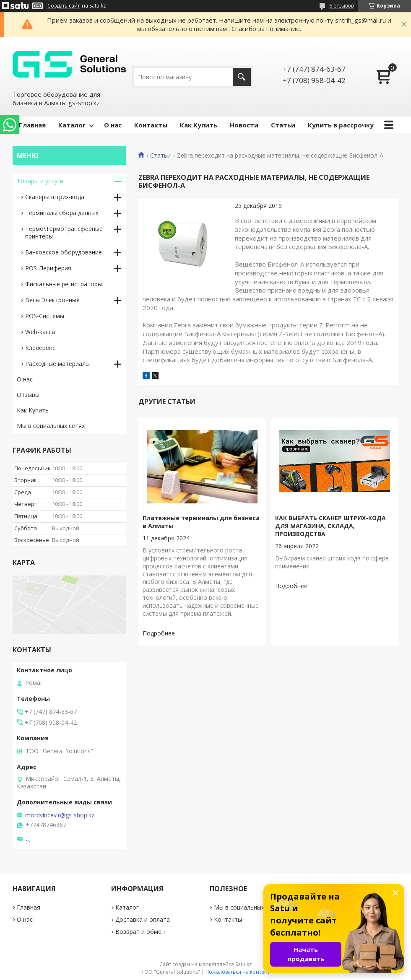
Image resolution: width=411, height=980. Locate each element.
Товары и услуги (40, 181)
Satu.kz (243, 964)
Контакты (151, 125)
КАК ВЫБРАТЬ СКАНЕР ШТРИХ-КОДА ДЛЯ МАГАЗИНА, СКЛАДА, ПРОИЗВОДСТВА (330, 526)
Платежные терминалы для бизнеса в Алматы (201, 522)
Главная (32, 125)
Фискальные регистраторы (64, 284)
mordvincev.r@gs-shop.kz (60, 815)
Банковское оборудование (64, 252)
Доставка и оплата (143, 919)
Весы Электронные (52, 300)
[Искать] (242, 77)
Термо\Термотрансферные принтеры (64, 232)
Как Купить (199, 125)
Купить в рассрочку (341, 125)
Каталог (72, 125)
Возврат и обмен (140, 932)
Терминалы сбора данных (62, 213)
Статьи (283, 125)
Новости (244, 125)
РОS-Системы (45, 316)
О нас (113, 125)
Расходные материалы (57, 364)
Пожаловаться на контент (238, 972)
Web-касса (40, 332)
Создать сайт (64, 6)
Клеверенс (40, 348)
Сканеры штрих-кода (55, 197)
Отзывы (28, 395)
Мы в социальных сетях (51, 426)
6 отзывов (341, 6)
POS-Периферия (48, 268)
